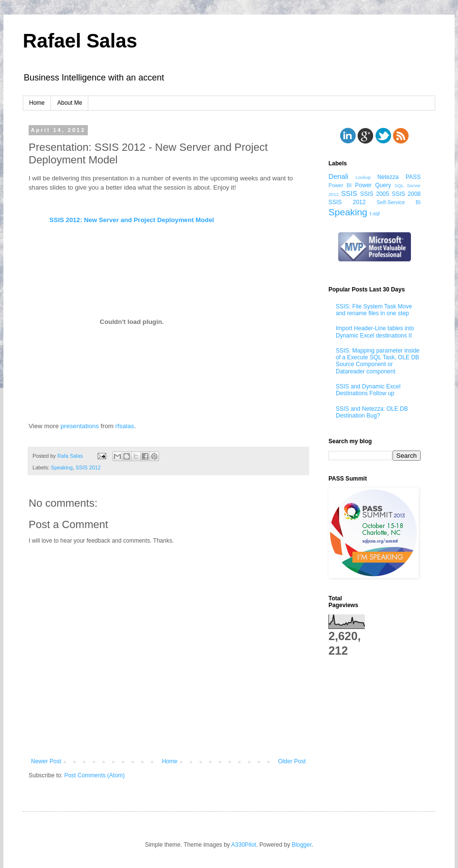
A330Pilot (244, 845)
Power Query (373, 185)
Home (37, 103)
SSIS (349, 193)
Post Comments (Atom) (94, 775)
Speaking (62, 467)
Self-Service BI (399, 202)
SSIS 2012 (88, 467)
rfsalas (125, 426)
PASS (413, 177)
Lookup (363, 177)
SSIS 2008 (406, 194)
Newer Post (46, 761)
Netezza (388, 177)
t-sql (375, 213)
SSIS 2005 (375, 194)
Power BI (340, 185)
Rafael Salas (80, 41)
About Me (70, 103)
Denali (338, 177)
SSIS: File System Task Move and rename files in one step (374, 310)
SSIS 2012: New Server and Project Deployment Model (132, 220)
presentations (80, 426)
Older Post (292, 761)
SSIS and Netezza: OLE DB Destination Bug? (372, 412)
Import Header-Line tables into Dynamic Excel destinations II (375, 332)
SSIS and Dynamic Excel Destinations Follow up (368, 390)
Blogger (302, 845)
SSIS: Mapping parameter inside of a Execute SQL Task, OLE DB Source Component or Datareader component (378, 361)
